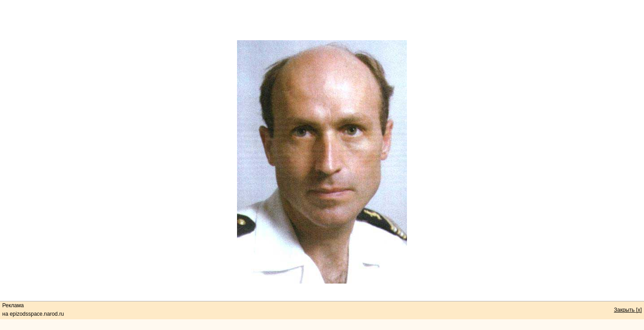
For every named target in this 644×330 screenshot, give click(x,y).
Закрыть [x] (628, 310)
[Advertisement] (322, 20)
